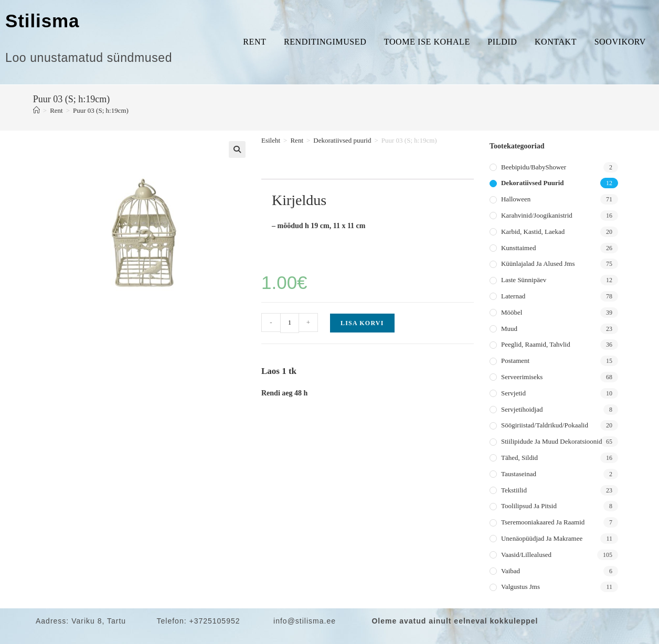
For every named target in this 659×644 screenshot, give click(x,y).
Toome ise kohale (427, 42)
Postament (515, 361)
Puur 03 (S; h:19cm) (101, 110)
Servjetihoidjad (522, 409)
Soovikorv (620, 42)
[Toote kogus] (290, 323)
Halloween (516, 199)
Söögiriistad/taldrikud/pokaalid (545, 425)
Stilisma (42, 21)
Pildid (502, 42)
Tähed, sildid (519, 458)
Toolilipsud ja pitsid (529, 506)
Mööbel (512, 312)
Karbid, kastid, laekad (533, 232)
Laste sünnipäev (524, 280)
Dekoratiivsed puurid (342, 140)
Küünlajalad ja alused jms (538, 264)
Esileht (271, 140)
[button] (237, 149)
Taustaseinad (519, 474)
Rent (254, 42)
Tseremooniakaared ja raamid (543, 522)
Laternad (513, 296)
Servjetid (513, 393)
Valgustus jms (520, 587)
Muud (509, 329)
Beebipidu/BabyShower (534, 167)
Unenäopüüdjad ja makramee (542, 538)
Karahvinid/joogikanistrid (537, 215)
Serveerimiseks (522, 377)
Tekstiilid (514, 490)
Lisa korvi (362, 323)
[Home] (36, 110)
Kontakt (556, 42)
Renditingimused (325, 42)
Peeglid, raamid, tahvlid (536, 344)
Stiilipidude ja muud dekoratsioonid (551, 441)
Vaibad (511, 571)
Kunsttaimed (518, 248)
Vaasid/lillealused (526, 555)
